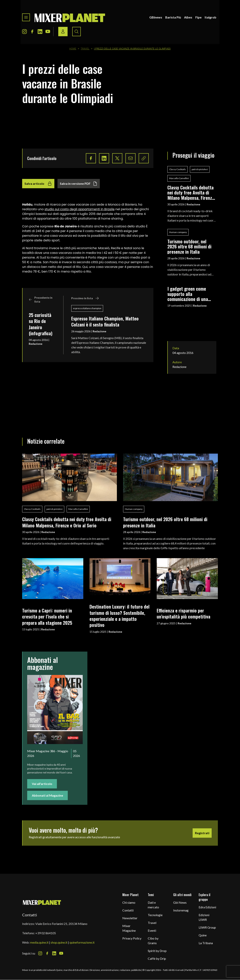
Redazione (36, 344)
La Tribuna (206, 943)
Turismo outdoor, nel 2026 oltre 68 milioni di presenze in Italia (189, 246)
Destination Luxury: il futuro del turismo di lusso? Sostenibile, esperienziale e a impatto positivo (120, 616)
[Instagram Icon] (24, 32)
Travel (85, 49)
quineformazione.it (82, 942)
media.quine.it (39, 942)
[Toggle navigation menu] (26, 17)
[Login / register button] (63, 32)
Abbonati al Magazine (47, 795)
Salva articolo (38, 184)
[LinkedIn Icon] (40, 32)
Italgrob (210, 17)
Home (73, 49)
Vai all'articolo (42, 784)
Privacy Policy (132, 938)
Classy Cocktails (177, 169)
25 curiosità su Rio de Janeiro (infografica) (41, 324)
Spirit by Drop (157, 951)
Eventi (152, 930)
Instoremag (181, 910)
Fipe (198, 17)
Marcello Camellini (179, 178)
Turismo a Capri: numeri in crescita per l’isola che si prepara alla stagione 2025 (47, 616)
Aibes (188, 17)
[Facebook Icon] (32, 32)
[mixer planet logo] (42, 902)
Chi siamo (129, 902)
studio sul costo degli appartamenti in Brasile (80, 209)
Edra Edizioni (207, 907)
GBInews (156, 17)
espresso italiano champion (87, 308)
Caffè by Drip (157, 958)
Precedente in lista (41, 300)
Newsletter (130, 918)
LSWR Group (207, 927)
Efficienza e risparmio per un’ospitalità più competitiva (183, 613)
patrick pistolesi (200, 169)
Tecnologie (155, 915)
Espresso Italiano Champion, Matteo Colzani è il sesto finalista (105, 321)
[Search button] (77, 32)
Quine (203, 935)
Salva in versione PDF (79, 184)
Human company (178, 232)
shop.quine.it (59, 942)
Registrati (202, 833)
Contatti (128, 910)
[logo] (70, 17)
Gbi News (180, 902)
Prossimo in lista (85, 298)
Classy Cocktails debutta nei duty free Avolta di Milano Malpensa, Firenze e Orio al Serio (191, 192)
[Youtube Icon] (48, 32)
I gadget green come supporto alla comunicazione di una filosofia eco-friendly (188, 294)
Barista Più (173, 17)
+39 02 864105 (46, 933)
